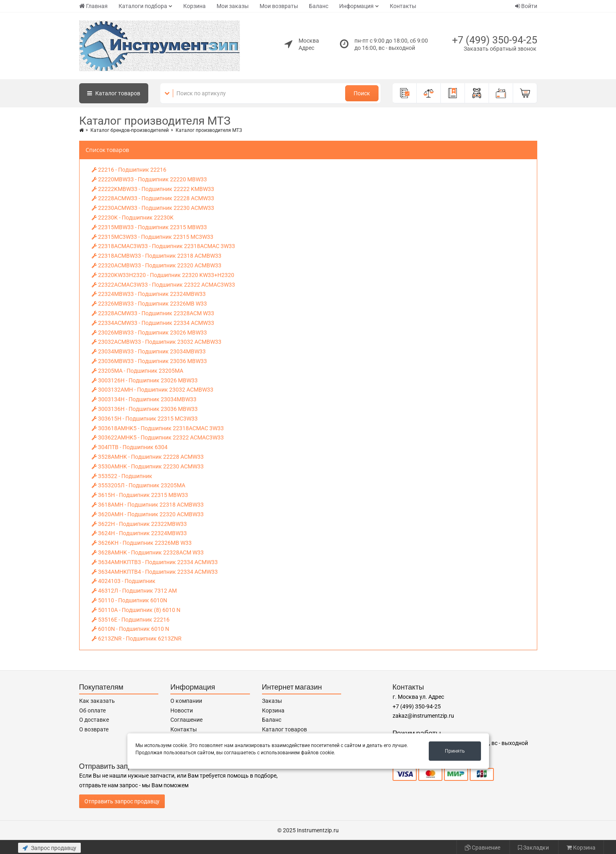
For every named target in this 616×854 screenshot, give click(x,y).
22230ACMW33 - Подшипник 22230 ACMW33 (153, 208)
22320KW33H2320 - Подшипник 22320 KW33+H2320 (163, 275)
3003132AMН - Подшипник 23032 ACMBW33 (152, 390)
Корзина (194, 6)
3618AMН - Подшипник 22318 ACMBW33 (148, 505)
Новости (182, 710)
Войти (526, 6)
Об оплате (92, 710)
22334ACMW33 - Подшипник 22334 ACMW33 (153, 323)
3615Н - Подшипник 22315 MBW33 (140, 495)
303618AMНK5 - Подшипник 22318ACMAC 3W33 (158, 428)
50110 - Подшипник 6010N (129, 600)
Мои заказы (233, 6)
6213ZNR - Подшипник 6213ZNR (137, 638)
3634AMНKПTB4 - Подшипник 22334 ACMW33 (155, 572)
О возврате (94, 729)
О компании (186, 701)
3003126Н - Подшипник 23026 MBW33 (145, 380)
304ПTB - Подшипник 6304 (130, 447)
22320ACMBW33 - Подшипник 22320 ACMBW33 (157, 265)
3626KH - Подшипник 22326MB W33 (142, 543)
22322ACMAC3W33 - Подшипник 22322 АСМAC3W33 (163, 285)
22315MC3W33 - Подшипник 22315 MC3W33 (152, 237)
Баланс (319, 6)
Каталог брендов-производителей (130, 130)
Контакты (403, 6)
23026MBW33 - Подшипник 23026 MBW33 (149, 333)
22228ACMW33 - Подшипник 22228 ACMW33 (153, 198)
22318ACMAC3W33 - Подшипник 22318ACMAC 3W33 (163, 246)
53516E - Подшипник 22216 (131, 620)
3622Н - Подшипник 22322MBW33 (139, 524)
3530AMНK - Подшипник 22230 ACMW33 (148, 466)
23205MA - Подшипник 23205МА (137, 371)
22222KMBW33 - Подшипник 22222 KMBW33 (153, 189)
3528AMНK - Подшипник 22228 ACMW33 (148, 457)
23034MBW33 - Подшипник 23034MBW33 (149, 351)
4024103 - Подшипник (124, 581)
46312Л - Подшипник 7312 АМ (134, 591)
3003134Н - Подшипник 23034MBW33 (144, 399)
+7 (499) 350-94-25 (495, 40)
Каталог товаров (284, 729)
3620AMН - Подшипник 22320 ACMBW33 (148, 514)
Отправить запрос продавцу (122, 801)
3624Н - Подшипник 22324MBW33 (139, 533)
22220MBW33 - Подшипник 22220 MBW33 (149, 179)
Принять (455, 751)
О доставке (94, 720)
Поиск (362, 93)
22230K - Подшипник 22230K (133, 218)
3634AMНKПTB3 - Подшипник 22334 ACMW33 (155, 562)
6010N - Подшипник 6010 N (130, 629)
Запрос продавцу (49, 848)
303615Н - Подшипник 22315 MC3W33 (145, 419)
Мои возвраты (279, 6)
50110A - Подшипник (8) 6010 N (136, 610)
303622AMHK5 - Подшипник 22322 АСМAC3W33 (158, 437)
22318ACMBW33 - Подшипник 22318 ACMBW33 (157, 256)
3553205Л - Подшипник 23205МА (138, 485)
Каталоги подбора (143, 6)
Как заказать (97, 701)
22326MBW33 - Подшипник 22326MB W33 (149, 304)
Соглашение (186, 720)
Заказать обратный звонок (500, 49)
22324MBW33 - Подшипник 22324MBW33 (149, 294)
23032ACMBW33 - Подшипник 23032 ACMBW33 (157, 342)
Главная (93, 6)
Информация (356, 6)
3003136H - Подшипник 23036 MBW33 (145, 409)
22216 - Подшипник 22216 (129, 170)
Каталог (114, 93)
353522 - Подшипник (122, 476)
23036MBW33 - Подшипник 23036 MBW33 (149, 361)
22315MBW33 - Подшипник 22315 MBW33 (149, 227)
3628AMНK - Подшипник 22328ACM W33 (148, 552)
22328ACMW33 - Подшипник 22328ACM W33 (153, 313)
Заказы (272, 701)
